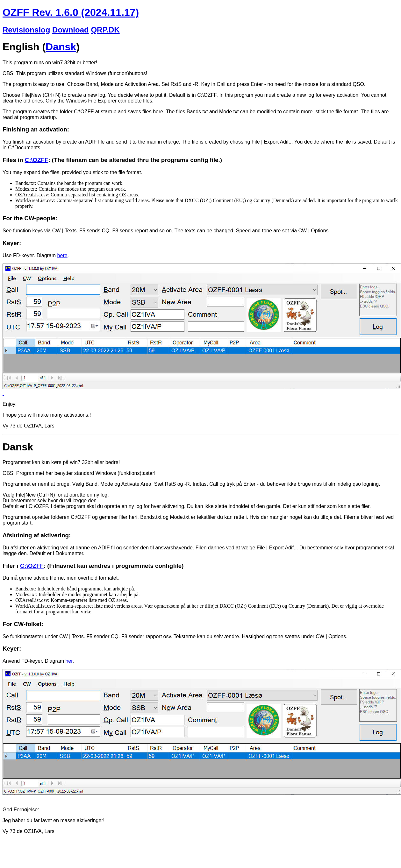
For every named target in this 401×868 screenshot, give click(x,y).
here (62, 255)
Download (71, 30)
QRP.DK (105, 30)
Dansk (61, 47)
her (69, 661)
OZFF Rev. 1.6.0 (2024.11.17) (71, 12)
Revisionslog (26, 30)
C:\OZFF (37, 160)
